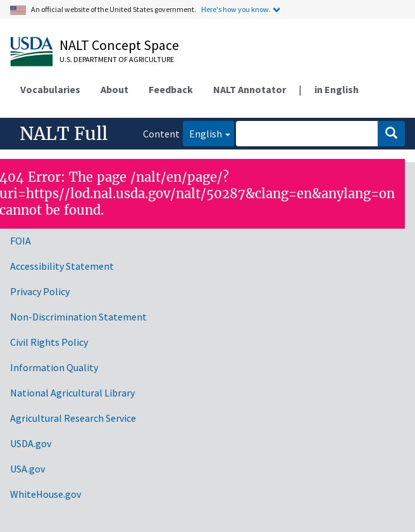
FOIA (21, 241)
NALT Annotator (250, 89)
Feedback (171, 89)
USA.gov (28, 469)
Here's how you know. (236, 9)
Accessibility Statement (62, 266)
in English (337, 89)
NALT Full (64, 134)
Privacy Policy (40, 291)
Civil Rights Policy (49, 342)
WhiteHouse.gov (46, 494)
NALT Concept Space (119, 45)
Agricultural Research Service (73, 418)
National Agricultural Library (72, 393)
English (202, 133)
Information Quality (54, 367)
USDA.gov (31, 443)
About (115, 89)
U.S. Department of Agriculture (117, 59)
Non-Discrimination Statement (78, 317)
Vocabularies (50, 89)
